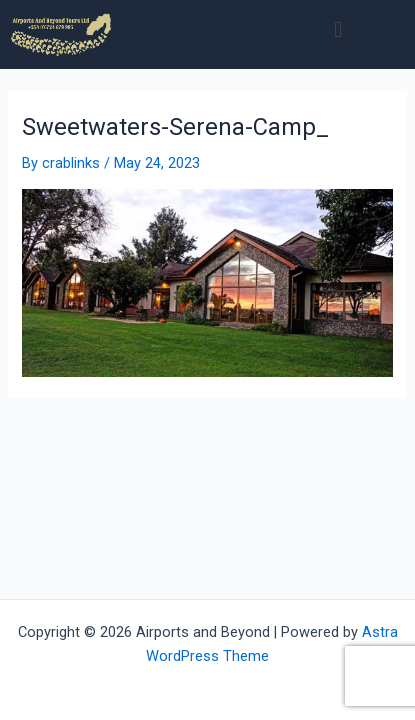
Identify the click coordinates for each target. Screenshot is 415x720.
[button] (338, 29)
